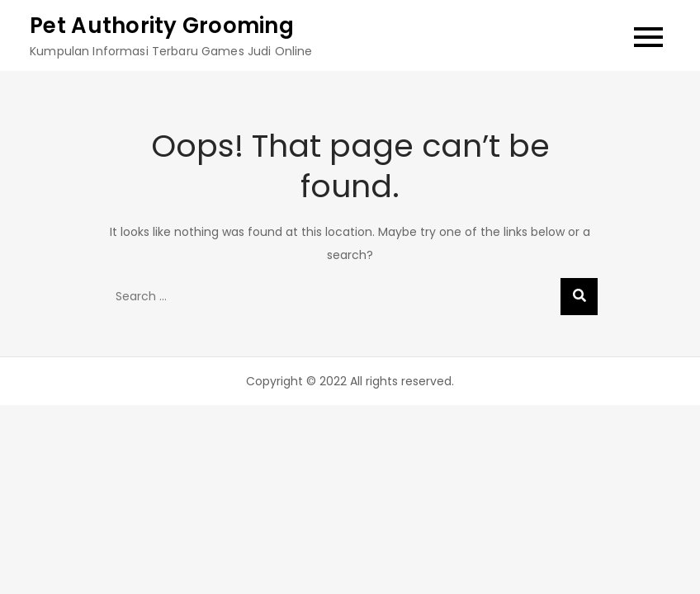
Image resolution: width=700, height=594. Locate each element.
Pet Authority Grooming (162, 26)
